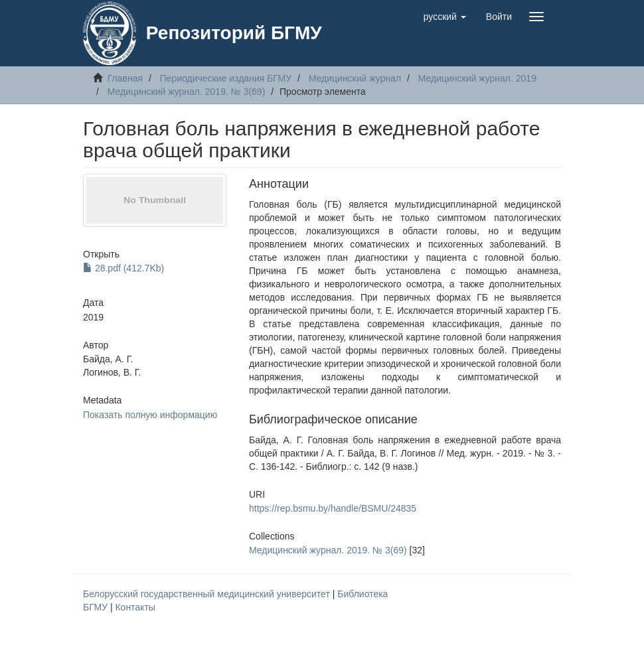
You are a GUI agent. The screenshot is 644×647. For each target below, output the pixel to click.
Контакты (135, 607)
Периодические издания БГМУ (226, 78)
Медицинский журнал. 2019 (477, 78)
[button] (445, 17)
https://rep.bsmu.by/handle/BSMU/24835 (333, 508)
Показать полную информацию (150, 415)
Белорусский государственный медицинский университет (208, 594)
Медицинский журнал (355, 78)
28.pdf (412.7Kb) (123, 268)
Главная (125, 78)
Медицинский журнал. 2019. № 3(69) (187, 92)
